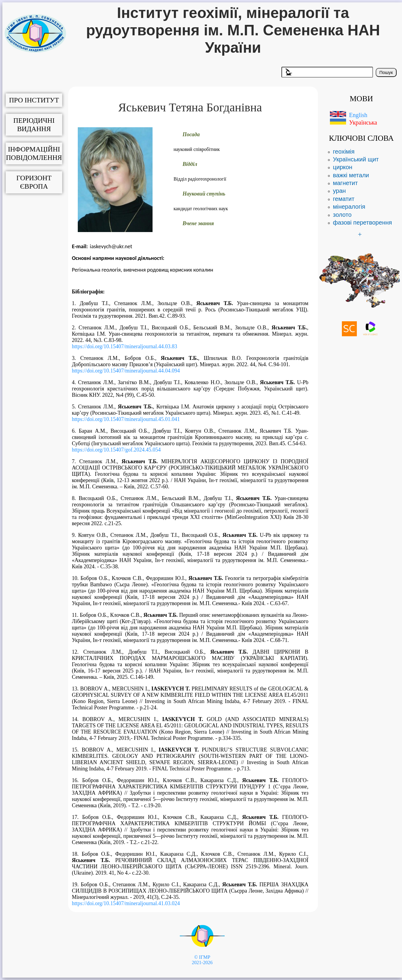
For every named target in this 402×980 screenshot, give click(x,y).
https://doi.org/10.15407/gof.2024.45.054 (116, 450)
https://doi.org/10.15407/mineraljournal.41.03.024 (126, 903)
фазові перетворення (362, 222)
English (358, 115)
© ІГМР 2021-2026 (202, 960)
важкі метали (351, 175)
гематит (344, 199)
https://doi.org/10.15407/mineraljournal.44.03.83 (124, 346)
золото (342, 215)
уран (339, 191)
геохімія (344, 152)
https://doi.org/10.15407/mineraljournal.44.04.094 (126, 371)
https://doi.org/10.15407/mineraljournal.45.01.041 (126, 419)
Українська (363, 122)
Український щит (356, 159)
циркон (343, 167)
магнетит (345, 183)
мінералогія (349, 207)
